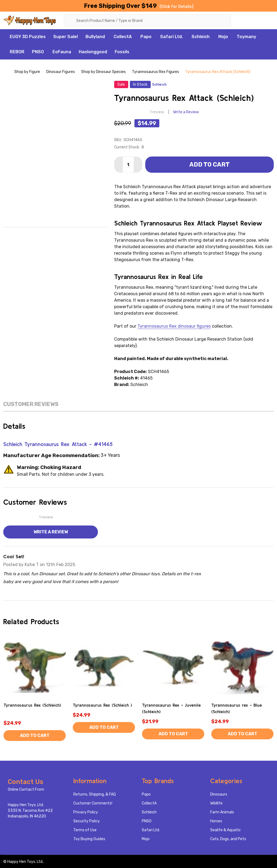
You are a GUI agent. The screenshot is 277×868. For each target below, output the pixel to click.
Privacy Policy (86, 812)
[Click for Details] (177, 7)
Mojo (223, 37)
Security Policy (87, 821)
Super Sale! (66, 37)
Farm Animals (222, 812)
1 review (157, 112)
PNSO (38, 52)
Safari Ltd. (172, 37)
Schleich (201, 37)
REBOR (17, 52)
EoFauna (62, 52)
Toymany (246, 37)
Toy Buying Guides (89, 839)
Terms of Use (85, 830)
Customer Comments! (93, 803)
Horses (216, 821)
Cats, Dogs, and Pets (228, 839)
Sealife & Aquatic (225, 830)
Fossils (122, 52)
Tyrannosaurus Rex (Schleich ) (102, 705)
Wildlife (216, 803)
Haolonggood (93, 52)
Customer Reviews (31, 404)
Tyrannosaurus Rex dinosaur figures (174, 326)
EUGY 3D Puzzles (28, 37)
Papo (146, 37)
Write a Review (186, 112)
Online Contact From (26, 789)
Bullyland (95, 37)
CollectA (123, 37)
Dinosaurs (219, 794)
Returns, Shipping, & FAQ (95, 794)
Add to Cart (210, 164)
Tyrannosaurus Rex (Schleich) (32, 705)
